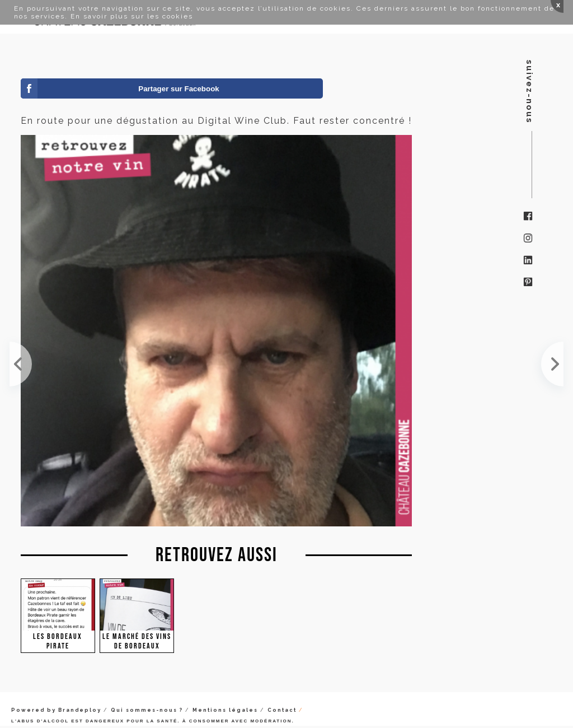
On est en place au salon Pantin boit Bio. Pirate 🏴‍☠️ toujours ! (21, 364)
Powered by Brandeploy (56, 710)
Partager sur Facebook (179, 89)
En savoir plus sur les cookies (132, 16)
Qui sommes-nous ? (147, 710)
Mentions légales (225, 710)
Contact (282, 710)
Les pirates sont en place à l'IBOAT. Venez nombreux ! (552, 364)
